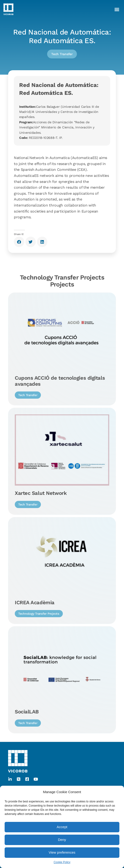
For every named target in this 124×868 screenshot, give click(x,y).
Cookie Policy (62, 862)
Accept (62, 827)
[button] (117, 8)
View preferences (62, 852)
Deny (62, 840)
